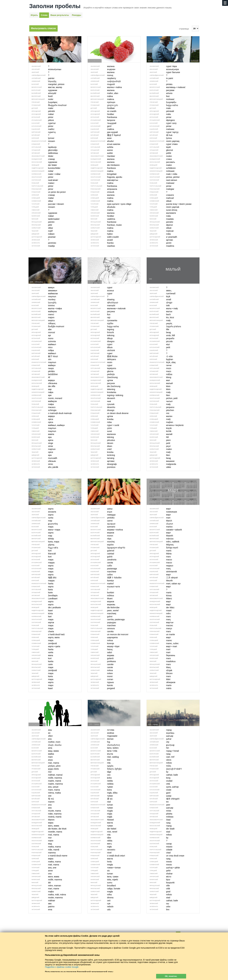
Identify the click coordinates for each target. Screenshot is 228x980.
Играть (34, 15)
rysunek (101, 404)
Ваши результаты (60, 15)
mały (159, 404)
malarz (41, 183)
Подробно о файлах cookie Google (62, 967)
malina (100, 183)
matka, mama (45, 847)
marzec (160, 625)
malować (161, 183)
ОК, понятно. (171, 976)
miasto (159, 847)
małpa (41, 404)
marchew (102, 625)
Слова (44, 15)
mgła (100, 847)
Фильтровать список (43, 28)
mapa (41, 625)
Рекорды (76, 15)
